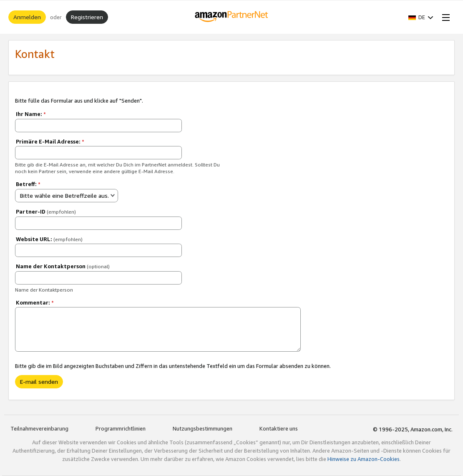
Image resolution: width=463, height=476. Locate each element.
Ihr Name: (31, 114)
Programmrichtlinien (121, 428)
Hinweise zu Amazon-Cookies (364, 459)
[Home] (232, 17)
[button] (421, 17)
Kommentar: (35, 302)
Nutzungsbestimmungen (203, 428)
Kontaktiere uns (279, 428)
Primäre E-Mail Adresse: (50, 141)
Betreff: (28, 184)
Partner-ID (46, 212)
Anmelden (27, 17)
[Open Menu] (444, 17)
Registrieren (87, 17)
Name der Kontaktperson (63, 266)
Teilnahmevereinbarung (39, 428)
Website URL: (49, 239)
